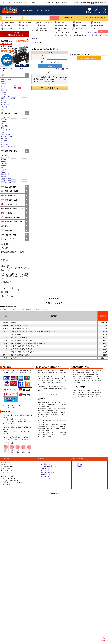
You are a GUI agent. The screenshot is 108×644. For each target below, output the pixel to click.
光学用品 (4, 166)
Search (55, 18)
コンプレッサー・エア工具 (9, 88)
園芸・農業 (59, 22)
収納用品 (4, 128)
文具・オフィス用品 (79, 25)
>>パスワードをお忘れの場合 (60, 69)
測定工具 (4, 101)
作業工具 (4, 84)
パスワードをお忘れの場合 (89, 32)
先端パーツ (4, 82)
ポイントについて (46, 478)
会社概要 (80, 464)
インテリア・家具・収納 (11, 221)
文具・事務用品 (8, 195)
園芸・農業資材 (8, 187)
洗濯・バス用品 (6, 134)
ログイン (77, 32)
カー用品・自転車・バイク (12, 208)
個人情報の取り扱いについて (82, 35)
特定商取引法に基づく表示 (100, 35)
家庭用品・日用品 (61, 25)
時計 (2, 168)
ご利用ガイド (48, 3)
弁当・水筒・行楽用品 (7, 136)
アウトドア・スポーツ (44, 22)
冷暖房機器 (4, 155)
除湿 (98, 18)
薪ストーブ (93, 18)
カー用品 (41, 25)
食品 (4, 226)
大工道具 (4, 103)
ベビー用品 (4, 141)
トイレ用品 (4, 120)
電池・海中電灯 (6, 174)
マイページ (69, 32)
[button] (50, 88)
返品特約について (46, 474)
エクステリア (96, 29)
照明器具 (4, 162)
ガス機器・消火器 (6, 181)
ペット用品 (5, 25)
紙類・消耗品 (5, 126)
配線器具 (4, 176)
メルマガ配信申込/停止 (48, 476)
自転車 (22, 29)
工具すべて (4, 109)
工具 (4, 75)
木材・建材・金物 (97, 25)
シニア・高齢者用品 (7, 145)
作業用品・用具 (6, 96)
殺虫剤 (3, 124)
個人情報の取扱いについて (49, 464)
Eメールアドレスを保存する (50, 62)
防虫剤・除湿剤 (6, 138)
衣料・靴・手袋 (60, 29)
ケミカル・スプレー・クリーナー (11, 86)
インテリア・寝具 (7, 29)
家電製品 (76, 22)
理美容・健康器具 (6, 178)
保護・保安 (4, 107)
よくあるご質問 (62, 3)
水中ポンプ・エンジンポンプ (9, 99)
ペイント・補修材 (25, 22)
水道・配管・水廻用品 (11, 217)
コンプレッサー (84, 18)
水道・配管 (77, 29)
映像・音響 (4, 164)
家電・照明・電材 (9, 151)
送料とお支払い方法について (63, 35)
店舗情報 (80, 466)
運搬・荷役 (4, 90)
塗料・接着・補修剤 (10, 191)
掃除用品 (4, 122)
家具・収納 (23, 25)
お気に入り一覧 (59, 32)
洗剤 (2, 132)
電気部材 (4, 172)
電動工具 (4, 80)
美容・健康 (41, 29)
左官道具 (4, 94)
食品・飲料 (95, 22)
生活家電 (4, 159)
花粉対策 (103, 18)
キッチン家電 (5, 157)
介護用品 (4, 143)
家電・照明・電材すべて (8, 183)
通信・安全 (4, 170)
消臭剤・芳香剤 (6, 130)
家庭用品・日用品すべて (8, 147)
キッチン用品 (5, 118)
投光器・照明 (5, 105)
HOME (33, 38)
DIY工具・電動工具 (7, 22)
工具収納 (4, 92)
